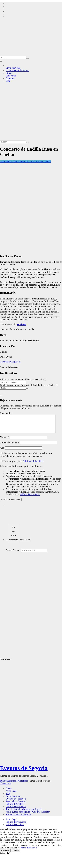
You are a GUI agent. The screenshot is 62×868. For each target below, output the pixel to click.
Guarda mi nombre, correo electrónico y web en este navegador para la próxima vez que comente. (26, 458)
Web (2, 451)
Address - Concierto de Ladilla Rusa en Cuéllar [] (23, 379)
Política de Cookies (15, 807)
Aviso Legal (11, 794)
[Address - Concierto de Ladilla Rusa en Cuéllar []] (13, 382)
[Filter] (7, 544)
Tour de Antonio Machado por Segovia (24, 813)
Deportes (10, 78)
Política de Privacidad (33, 465)
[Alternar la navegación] (1, 61)
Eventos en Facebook (16, 802)
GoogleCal (15, 362)
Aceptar (16, 854)
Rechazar (5, 854)
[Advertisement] (27, 112)
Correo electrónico (10, 446)
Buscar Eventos (13, 554)
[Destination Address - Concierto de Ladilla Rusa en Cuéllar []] (13, 388)
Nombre (5, 441)
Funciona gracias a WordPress (14, 784)
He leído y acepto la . (22, 465)
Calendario (5, 362)
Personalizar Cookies (16, 805)
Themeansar (6, 787)
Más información (29, 851)
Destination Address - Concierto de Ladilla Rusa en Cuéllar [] (29, 385)
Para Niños (11, 76)
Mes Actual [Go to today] (25, 543)
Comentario (6, 413)
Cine (8, 81)
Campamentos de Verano (17, 70)
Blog (8, 797)
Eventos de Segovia (24, 772)
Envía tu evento (13, 68)
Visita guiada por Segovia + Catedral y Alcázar (28, 815)
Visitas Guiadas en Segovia (19, 818)
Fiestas (9, 73)
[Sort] (14, 537)
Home (9, 792)
